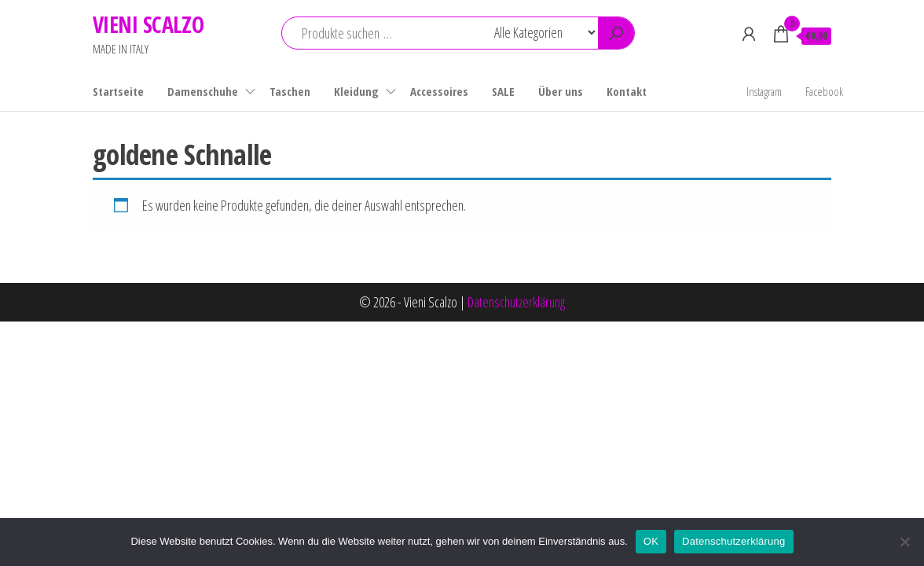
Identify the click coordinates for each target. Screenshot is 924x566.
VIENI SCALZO (148, 24)
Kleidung (356, 91)
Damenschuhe (203, 91)
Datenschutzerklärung (516, 302)
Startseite (118, 91)
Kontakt (627, 91)
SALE (503, 91)
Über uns (561, 91)
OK (651, 541)
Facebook (824, 91)
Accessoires (439, 91)
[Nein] (904, 542)
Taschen (290, 91)
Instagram (764, 91)
